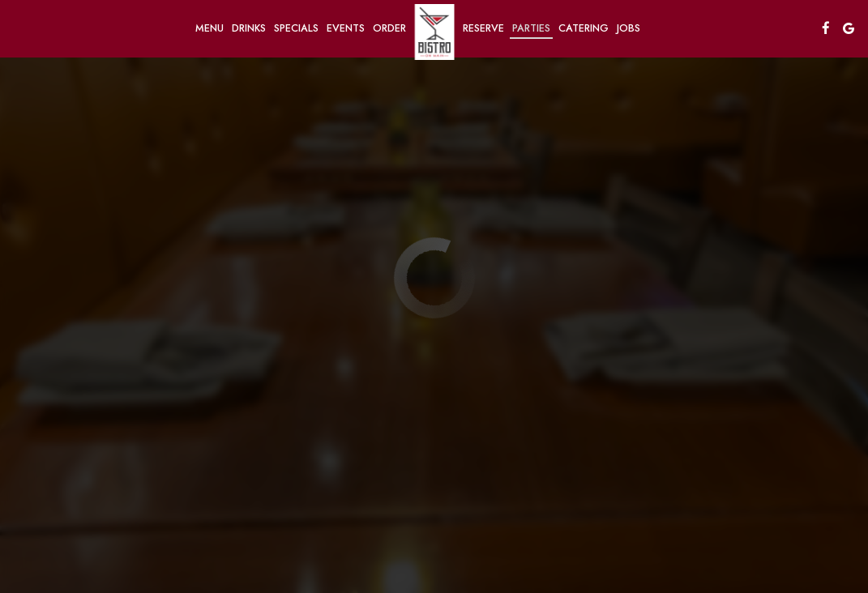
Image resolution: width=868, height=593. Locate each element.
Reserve (483, 28)
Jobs (629, 28)
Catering (584, 28)
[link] (434, 32)
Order (389, 28)
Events (346, 28)
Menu (210, 28)
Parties (531, 28)
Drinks (249, 28)
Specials (296, 28)
